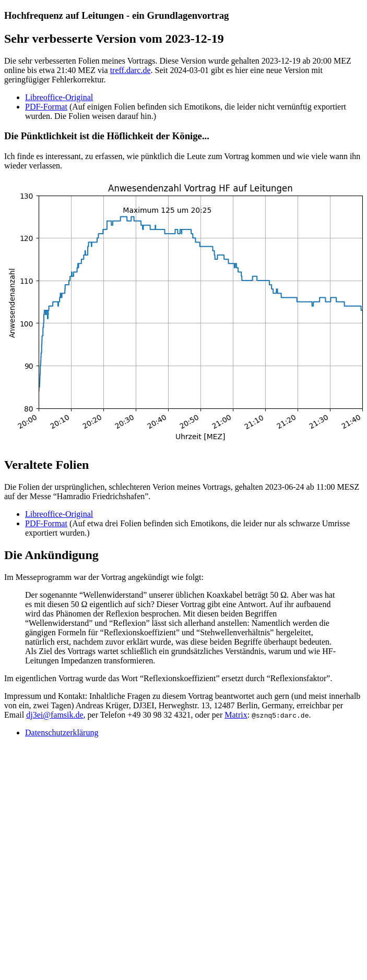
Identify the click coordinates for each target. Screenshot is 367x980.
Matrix (236, 715)
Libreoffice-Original (59, 97)
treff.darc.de (131, 70)
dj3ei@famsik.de (55, 715)
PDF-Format (46, 107)
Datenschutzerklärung (62, 733)
